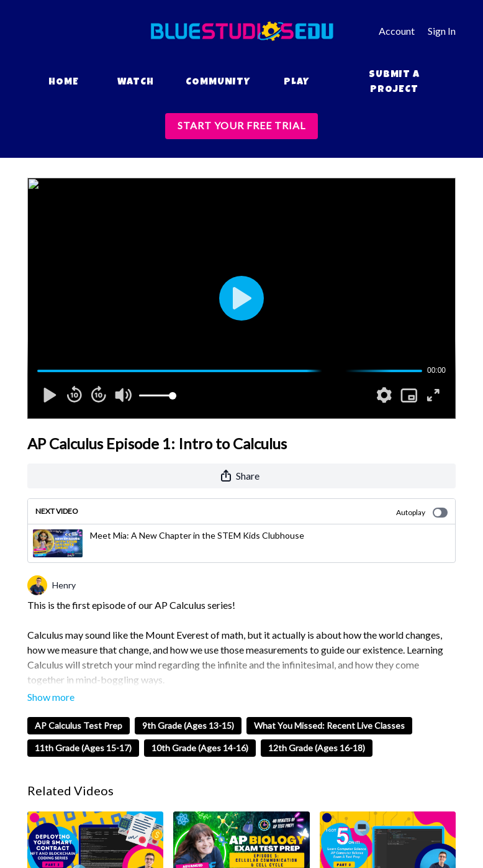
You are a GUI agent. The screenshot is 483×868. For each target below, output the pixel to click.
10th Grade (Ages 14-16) (200, 748)
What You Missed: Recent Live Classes (329, 725)
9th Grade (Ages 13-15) (188, 725)
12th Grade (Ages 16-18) (317, 748)
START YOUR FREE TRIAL (241, 125)
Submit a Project (394, 83)
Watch (136, 83)
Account (397, 31)
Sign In (442, 31)
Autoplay (422, 513)
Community (218, 83)
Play (296, 83)
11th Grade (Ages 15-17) (83, 748)
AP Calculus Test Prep (79, 725)
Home (64, 83)
